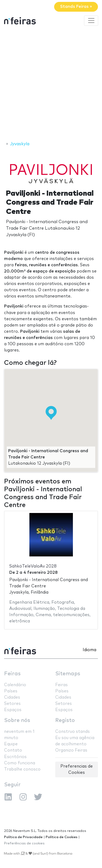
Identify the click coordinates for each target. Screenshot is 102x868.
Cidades (12, 697)
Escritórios (15, 757)
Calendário (15, 685)
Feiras (12, 674)
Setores (12, 704)
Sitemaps (68, 674)
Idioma (89, 650)
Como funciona (20, 763)
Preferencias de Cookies (77, 769)
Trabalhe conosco (22, 769)
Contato (13, 750)
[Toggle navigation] (91, 21)
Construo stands (72, 732)
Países (11, 691)
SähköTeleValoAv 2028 (33, 566)
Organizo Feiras (71, 750)
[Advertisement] (51, 84)
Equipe (11, 744)
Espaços (13, 710)
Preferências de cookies (24, 843)
